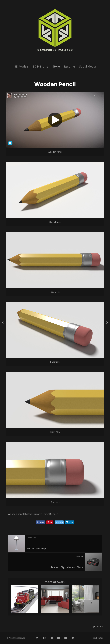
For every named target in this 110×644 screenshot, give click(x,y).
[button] (98, 627)
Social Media (87, 66)
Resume (69, 66)
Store (56, 66)
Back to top (98, 638)
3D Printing (40, 66)
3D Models (21, 66)
